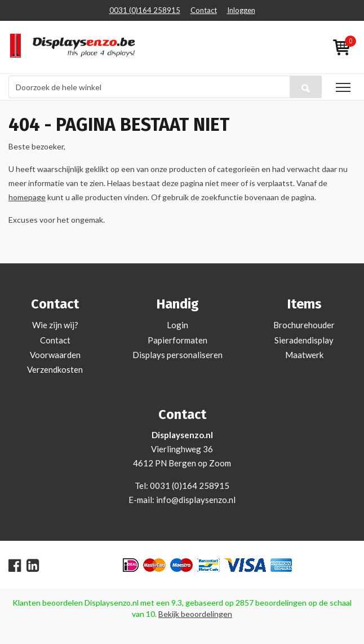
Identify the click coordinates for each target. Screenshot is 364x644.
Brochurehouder (304, 325)
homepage (27, 197)
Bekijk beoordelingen (195, 614)
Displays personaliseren (177, 355)
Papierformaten (177, 340)
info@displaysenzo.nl (196, 500)
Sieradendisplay (304, 340)
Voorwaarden (55, 355)
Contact (204, 10)
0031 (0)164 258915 (145, 10)
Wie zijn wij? (55, 325)
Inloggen (241, 10)
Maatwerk (304, 355)
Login (177, 325)
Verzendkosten (55, 369)
